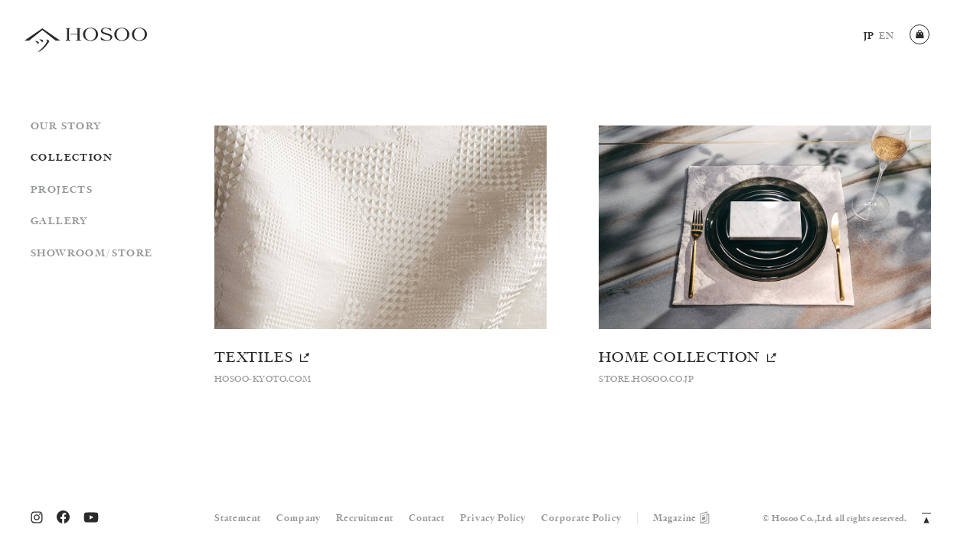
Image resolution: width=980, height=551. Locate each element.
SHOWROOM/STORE (92, 254)
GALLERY (59, 222)
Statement (238, 518)
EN (887, 36)
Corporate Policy (581, 518)
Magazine (682, 518)
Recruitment (365, 518)
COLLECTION (72, 158)
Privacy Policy (493, 518)
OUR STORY (66, 127)
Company (298, 518)
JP (869, 36)
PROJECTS (62, 190)
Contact (427, 518)
